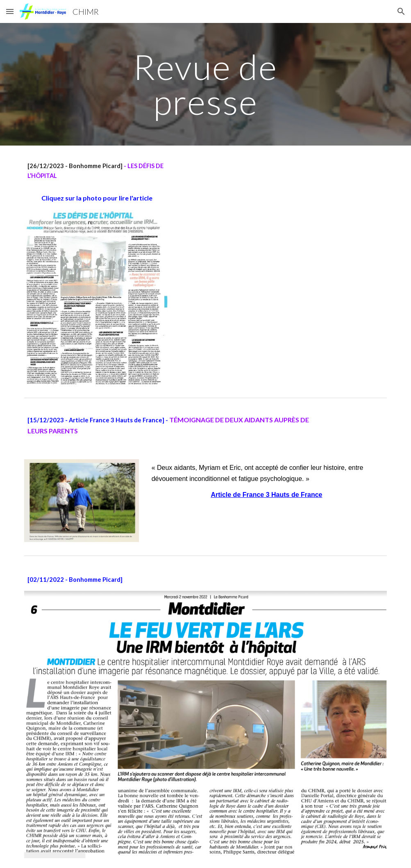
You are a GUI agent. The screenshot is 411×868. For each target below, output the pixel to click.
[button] (10, 11)
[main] (205, 84)
